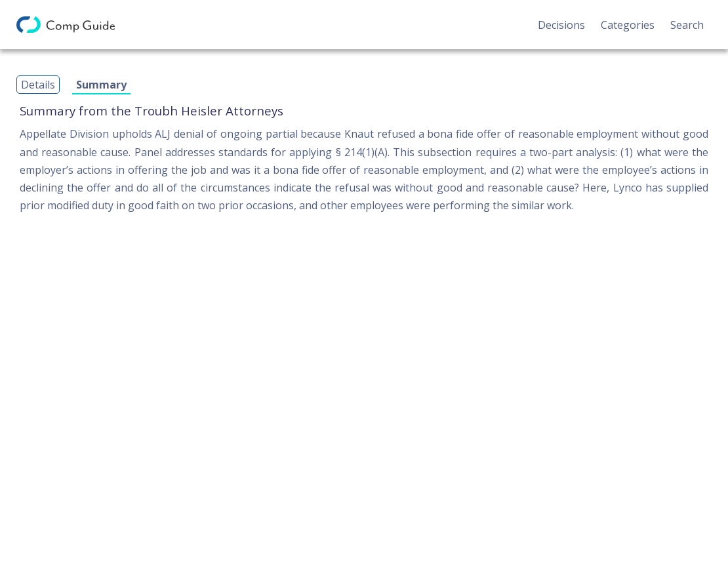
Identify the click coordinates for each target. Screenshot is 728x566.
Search (687, 25)
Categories (628, 25)
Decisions (561, 25)
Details (38, 85)
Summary (101, 85)
